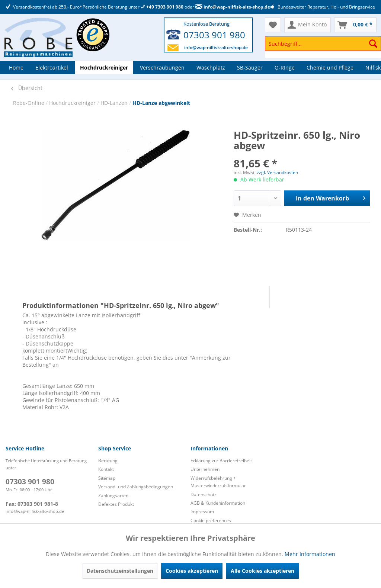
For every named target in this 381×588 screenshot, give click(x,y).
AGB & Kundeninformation (218, 503)
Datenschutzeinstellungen (120, 571)
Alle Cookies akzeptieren (262, 571)
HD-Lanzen (115, 103)
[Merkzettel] (273, 25)
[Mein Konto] (308, 25)
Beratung (108, 461)
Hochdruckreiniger (73, 103)
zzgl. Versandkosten (277, 172)
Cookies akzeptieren (192, 571)
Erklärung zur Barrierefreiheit (221, 461)
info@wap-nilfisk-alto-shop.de (233, 7)
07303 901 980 (214, 35)
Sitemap (107, 478)
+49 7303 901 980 (162, 7)
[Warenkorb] (355, 25)
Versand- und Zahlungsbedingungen (136, 487)
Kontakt (106, 469)
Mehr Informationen (310, 554)
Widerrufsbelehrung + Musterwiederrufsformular (218, 482)
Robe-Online (29, 103)
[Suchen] (373, 44)
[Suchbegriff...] (323, 44)
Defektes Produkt (116, 504)
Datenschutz (204, 494)
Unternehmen (205, 469)
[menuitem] (323, 47)
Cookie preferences (211, 520)
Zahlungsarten (113, 496)
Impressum (202, 512)
